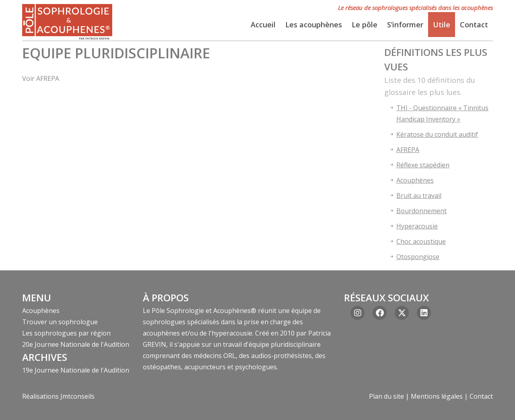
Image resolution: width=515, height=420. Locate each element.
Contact (481, 396)
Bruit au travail (419, 196)
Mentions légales (437, 396)
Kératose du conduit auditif (437, 134)
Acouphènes (415, 180)
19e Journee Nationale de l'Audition (76, 370)
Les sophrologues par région (66, 333)
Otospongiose (418, 257)
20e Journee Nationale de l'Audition (76, 344)
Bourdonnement (421, 211)
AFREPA (408, 150)
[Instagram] (357, 313)
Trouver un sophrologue (60, 322)
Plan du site (386, 396)
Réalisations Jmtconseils (58, 396)
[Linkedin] (424, 313)
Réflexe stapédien (423, 165)
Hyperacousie (417, 226)
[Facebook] (380, 313)
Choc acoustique (421, 241)
